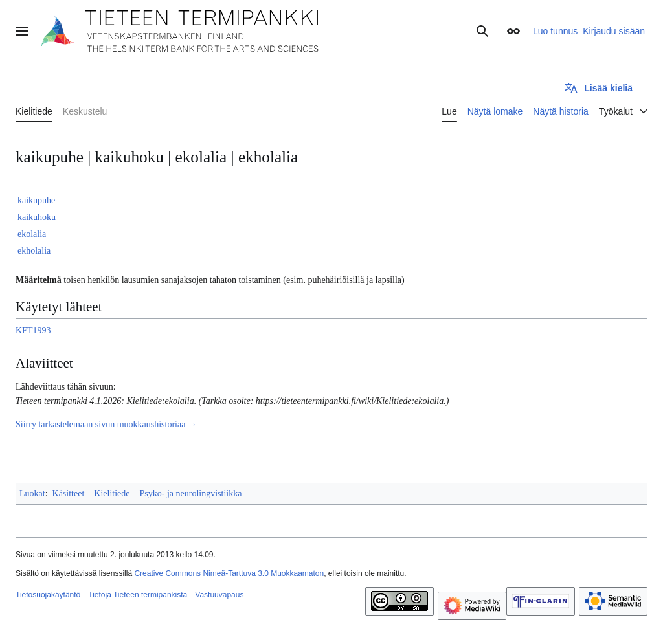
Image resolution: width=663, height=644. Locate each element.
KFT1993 (33, 330)
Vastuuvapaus (219, 595)
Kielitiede (112, 494)
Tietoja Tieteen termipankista (138, 595)
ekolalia (32, 234)
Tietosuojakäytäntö (48, 595)
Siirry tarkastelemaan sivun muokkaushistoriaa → (106, 424)
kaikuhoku (37, 217)
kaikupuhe (36, 200)
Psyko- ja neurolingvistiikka (191, 494)
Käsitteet (69, 494)
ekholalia (34, 251)
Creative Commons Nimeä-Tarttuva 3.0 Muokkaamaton (229, 573)
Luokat (32, 494)
